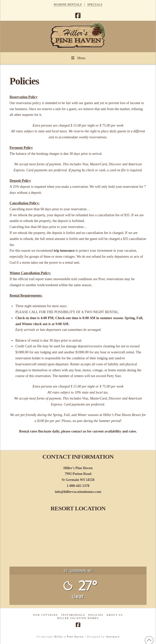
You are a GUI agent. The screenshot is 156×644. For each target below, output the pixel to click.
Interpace (113, 637)
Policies (96, 615)
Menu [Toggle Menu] (78, 58)
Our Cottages (46, 615)
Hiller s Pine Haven (69, 637)
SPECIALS (95, 4)
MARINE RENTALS (68, 4)
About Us (115, 615)
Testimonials (73, 615)
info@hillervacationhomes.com (78, 492)
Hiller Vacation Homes (78, 618)
